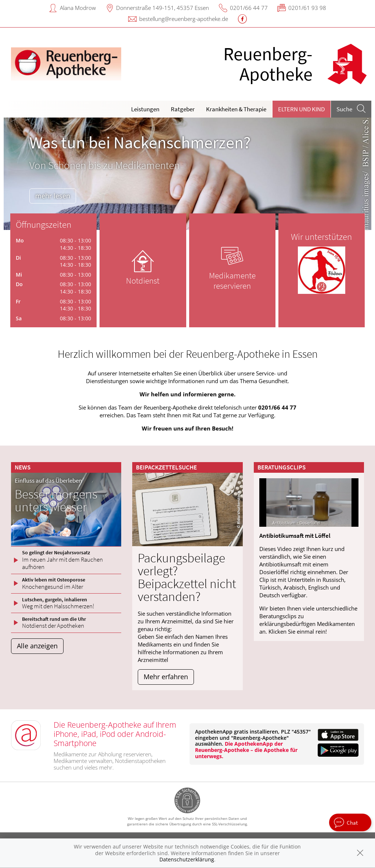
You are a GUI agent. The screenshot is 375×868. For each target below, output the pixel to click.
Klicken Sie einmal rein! (298, 631)
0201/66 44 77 (249, 8)
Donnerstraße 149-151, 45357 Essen (163, 8)
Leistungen (145, 109)
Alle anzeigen (37, 646)
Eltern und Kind (301, 109)
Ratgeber (183, 109)
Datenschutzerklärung (187, 859)
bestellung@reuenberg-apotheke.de (184, 19)
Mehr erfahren (166, 677)
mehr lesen (53, 196)
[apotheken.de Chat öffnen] (350, 822)
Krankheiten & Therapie (236, 109)
